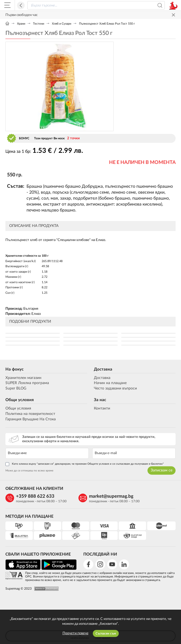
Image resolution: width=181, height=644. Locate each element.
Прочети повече (75, 633)
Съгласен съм (106, 633)
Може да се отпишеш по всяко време (29, 471)
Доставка (103, 369)
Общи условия (20, 400)
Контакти (102, 408)
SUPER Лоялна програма (27, 383)
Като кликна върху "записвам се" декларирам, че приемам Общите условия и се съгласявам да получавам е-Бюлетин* (85, 464)
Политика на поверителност (30, 414)
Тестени (39, 24)
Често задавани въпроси (115, 388)
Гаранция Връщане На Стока (31, 419)
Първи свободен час (22, 15)
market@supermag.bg (111, 496)
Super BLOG (16, 388)
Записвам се (162, 470)
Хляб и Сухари (62, 24)
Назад (21, 5)
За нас (100, 400)
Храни (21, 24)
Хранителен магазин (23, 378)
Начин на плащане (110, 383)
